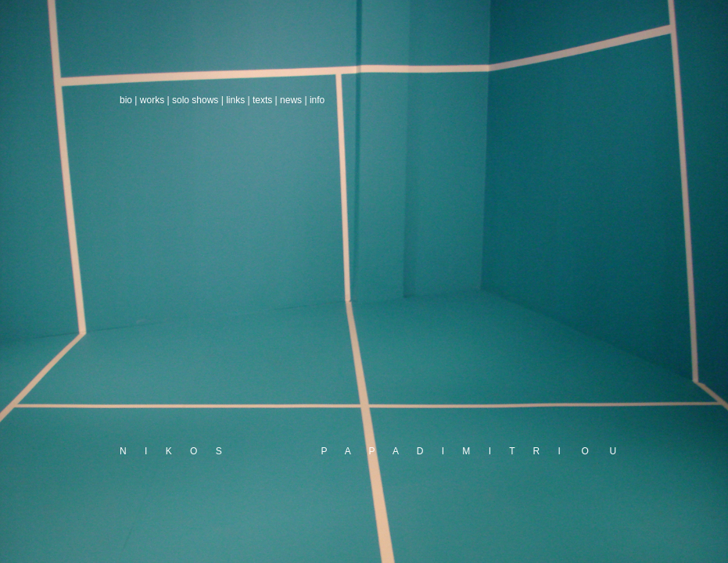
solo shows (195, 100)
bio (126, 100)
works (152, 100)
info (317, 100)
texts (262, 100)
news (291, 100)
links (235, 100)
